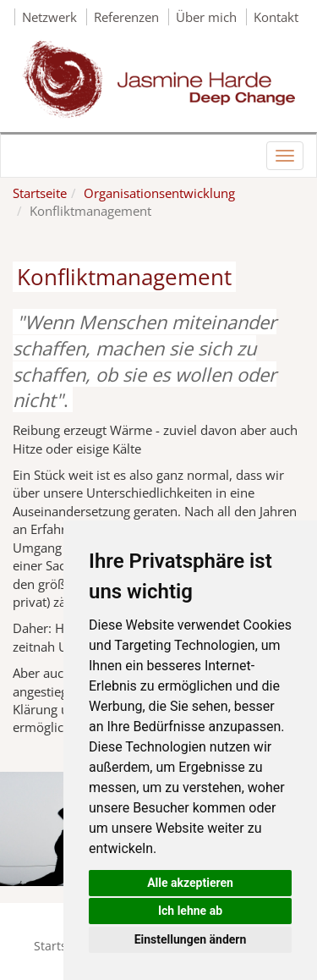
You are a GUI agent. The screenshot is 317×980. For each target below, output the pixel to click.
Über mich (208, 17)
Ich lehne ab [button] (190, 911)
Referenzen (128, 17)
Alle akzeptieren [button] (190, 883)
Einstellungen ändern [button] (191, 939)
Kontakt (276, 17)
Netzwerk (51, 17)
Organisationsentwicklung (159, 193)
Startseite (40, 193)
